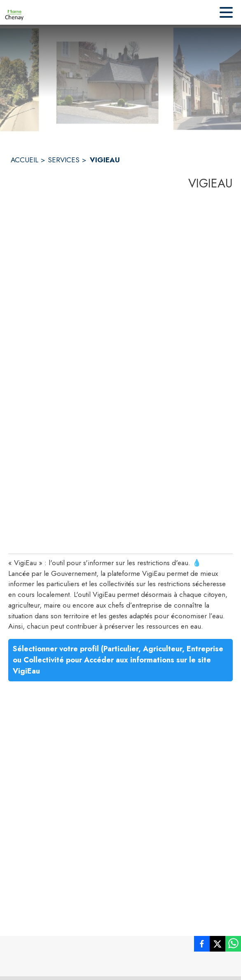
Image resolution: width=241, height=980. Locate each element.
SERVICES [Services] (64, 160)
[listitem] (202, 945)
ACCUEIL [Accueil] (25, 160)
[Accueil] (14, 12)
